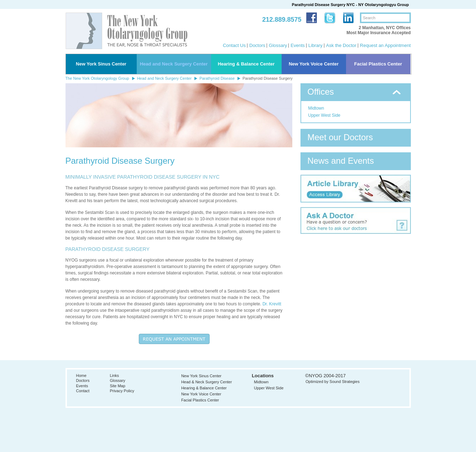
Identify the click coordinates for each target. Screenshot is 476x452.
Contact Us (234, 45)
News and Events (341, 161)
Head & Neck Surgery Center (206, 382)
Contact (83, 391)
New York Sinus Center (101, 64)
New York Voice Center (314, 64)
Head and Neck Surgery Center (174, 64)
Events (298, 45)
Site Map (117, 386)
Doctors (257, 45)
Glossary (278, 45)
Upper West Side (325, 115)
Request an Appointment (385, 45)
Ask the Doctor (341, 45)
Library (315, 45)
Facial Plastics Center (378, 64)
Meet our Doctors (340, 137)
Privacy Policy (122, 391)
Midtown (316, 108)
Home (81, 375)
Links (114, 375)
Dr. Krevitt (272, 304)
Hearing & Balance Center (246, 64)
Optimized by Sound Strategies (333, 382)
